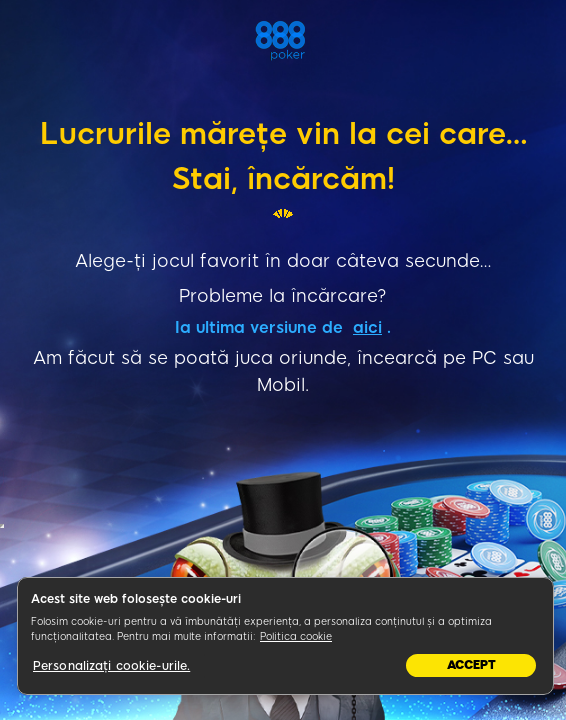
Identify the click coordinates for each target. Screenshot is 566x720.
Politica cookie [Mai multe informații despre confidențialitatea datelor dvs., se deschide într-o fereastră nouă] (296, 636)
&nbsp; (2, 526)
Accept (471, 665)
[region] (285, 636)
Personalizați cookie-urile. (111, 666)
